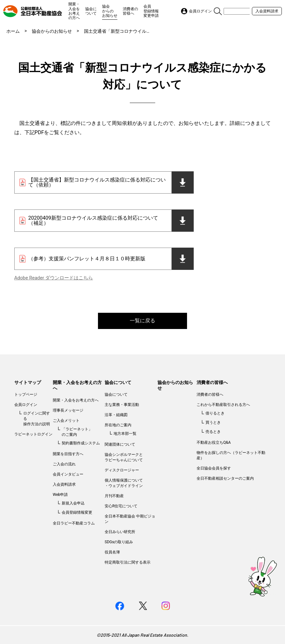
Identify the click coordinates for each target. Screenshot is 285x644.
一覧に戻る (142, 321)
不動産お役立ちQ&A (214, 442)
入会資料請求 (267, 11)
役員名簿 (112, 552)
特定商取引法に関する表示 (128, 562)
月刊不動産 (114, 496)
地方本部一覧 (125, 434)
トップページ (26, 394)
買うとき (213, 422)
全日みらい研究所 (120, 532)
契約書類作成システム (81, 443)
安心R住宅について (121, 506)
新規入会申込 (73, 503)
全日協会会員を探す (214, 468)
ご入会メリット (66, 421)
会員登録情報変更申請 (151, 11)
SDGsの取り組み (119, 542)
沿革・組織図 (116, 415)
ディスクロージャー (122, 470)
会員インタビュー (68, 474)
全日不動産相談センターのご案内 (225, 478)
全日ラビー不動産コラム (74, 523)
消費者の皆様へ (130, 11)
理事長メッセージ (68, 410)
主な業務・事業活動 (122, 405)
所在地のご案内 (118, 425)
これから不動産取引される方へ (223, 405)
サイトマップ (28, 382)
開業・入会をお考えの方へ (74, 11)
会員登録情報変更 (77, 512)
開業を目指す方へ (68, 454)
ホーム (13, 31)
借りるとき (215, 413)
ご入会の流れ (64, 464)
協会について (91, 11)
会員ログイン (26, 405)
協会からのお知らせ (110, 11)
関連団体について (120, 444)
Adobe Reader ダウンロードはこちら (54, 278)
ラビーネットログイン (33, 434)
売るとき (213, 432)
